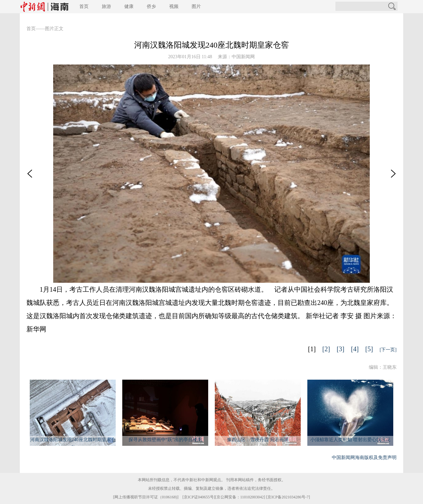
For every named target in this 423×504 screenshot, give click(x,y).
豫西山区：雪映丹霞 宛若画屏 (258, 440)
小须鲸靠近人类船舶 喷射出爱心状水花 (350, 440)
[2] (326, 349)
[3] (341, 349)
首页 (84, 6)
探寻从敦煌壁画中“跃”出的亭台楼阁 (165, 440)
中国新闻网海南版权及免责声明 (364, 458)
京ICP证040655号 (199, 497)
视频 (174, 6)
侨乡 (151, 6)
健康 (129, 6)
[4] (355, 349)
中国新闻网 (243, 57)
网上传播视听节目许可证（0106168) (146, 497)
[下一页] (388, 350)
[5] (369, 349)
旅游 (106, 6)
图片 (196, 6)
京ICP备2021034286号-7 (288, 497)
